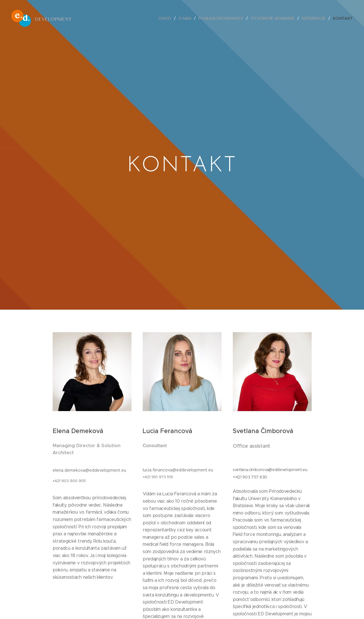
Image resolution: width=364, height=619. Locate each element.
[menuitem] (168, 18)
